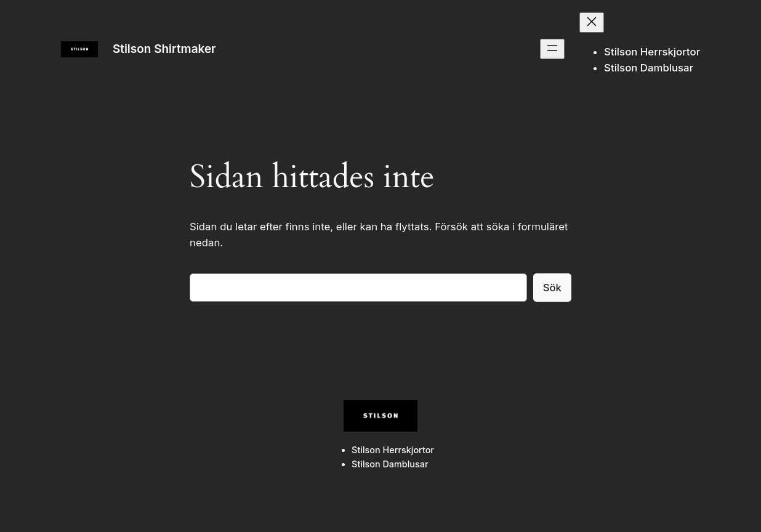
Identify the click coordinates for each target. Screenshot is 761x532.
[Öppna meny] (552, 49)
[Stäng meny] (592, 22)
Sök (552, 288)
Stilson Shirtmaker (164, 49)
